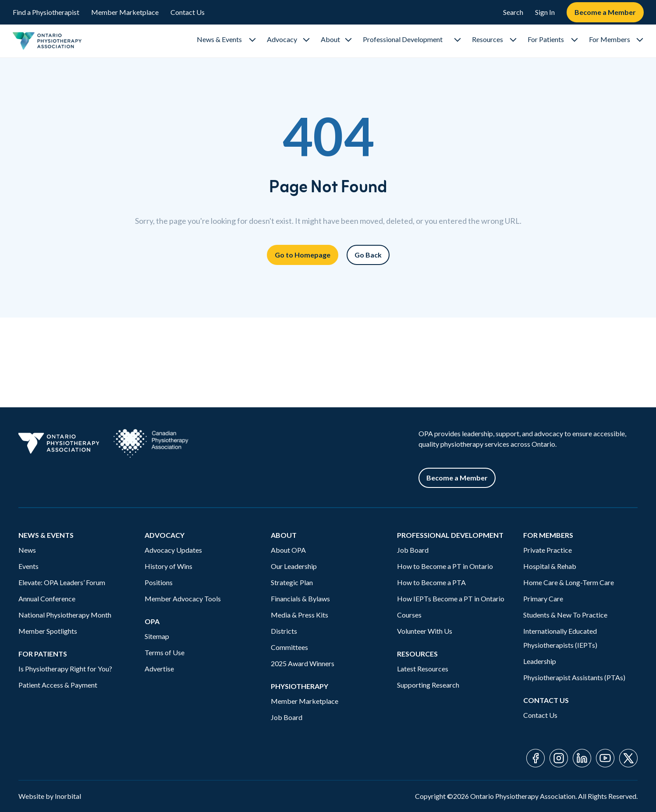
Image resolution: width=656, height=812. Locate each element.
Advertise (159, 669)
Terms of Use (165, 652)
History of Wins (168, 566)
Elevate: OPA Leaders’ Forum (62, 582)
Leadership (540, 661)
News (27, 550)
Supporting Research (428, 685)
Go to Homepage (303, 255)
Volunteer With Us (425, 631)
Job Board (287, 717)
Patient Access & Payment (58, 685)
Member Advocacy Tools (183, 598)
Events (28, 566)
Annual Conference (47, 598)
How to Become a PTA (431, 582)
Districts (284, 631)
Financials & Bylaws (300, 598)
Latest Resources (423, 669)
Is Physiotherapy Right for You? (65, 669)
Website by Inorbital (50, 796)
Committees (289, 647)
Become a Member (605, 12)
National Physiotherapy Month (65, 615)
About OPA (288, 550)
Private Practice (548, 550)
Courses (409, 615)
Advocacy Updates (173, 550)
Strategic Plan (292, 582)
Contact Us (188, 12)
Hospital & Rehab (550, 566)
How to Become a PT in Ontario (445, 566)
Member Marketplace (125, 12)
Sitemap (157, 636)
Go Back (368, 255)
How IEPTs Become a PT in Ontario (451, 598)
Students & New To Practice (565, 615)
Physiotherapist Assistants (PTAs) (574, 677)
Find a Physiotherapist (46, 12)
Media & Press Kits (300, 615)
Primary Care (543, 598)
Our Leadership (294, 566)
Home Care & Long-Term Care (569, 582)
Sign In (545, 12)
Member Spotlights (48, 631)
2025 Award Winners (303, 663)
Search (513, 12)
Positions (159, 582)
